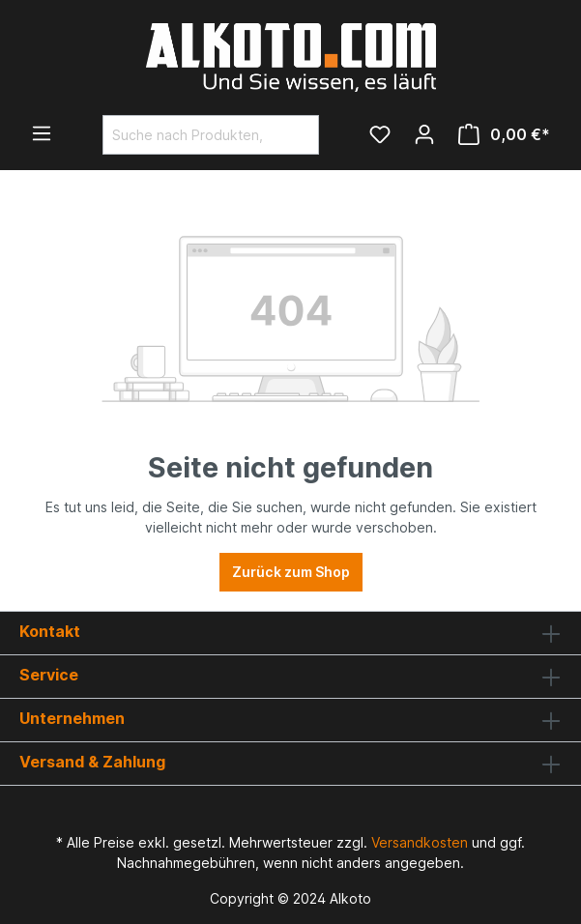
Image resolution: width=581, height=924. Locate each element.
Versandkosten (420, 842)
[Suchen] (296, 135)
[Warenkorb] (504, 134)
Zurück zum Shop (291, 572)
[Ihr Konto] (424, 134)
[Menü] (42, 133)
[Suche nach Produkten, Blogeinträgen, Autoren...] (189, 135)
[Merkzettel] (380, 134)
